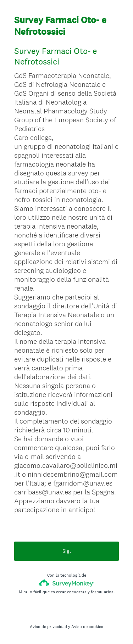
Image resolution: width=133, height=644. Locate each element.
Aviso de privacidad (48, 627)
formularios (102, 592)
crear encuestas (71, 592)
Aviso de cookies (87, 627)
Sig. (67, 551)
